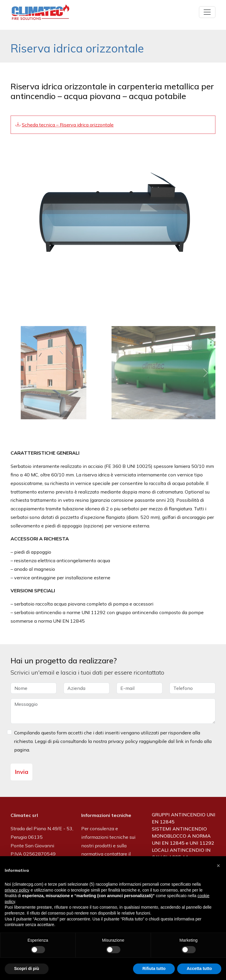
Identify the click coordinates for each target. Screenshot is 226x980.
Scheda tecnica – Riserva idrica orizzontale (68, 125)
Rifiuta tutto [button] (154, 969)
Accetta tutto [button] (199, 969)
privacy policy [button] (17, 890)
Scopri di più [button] (27, 969)
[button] (218, 866)
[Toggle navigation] (207, 12)
